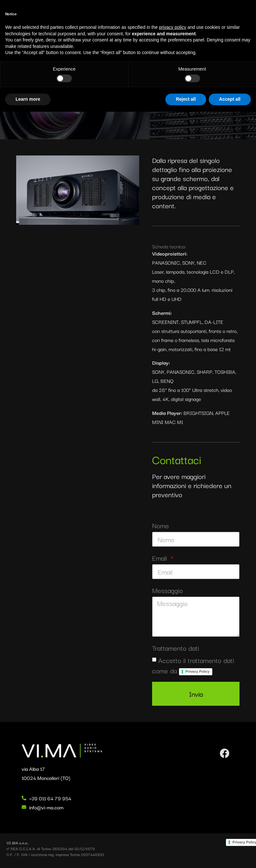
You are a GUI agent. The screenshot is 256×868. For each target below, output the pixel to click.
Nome (161, 526)
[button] (245, 21)
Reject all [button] (186, 855)
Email (161, 558)
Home (10, 53)
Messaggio (167, 590)
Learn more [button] (28, 855)
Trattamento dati (176, 648)
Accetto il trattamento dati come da (193, 665)
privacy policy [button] (173, 783)
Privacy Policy (198, 671)
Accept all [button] (230, 855)
